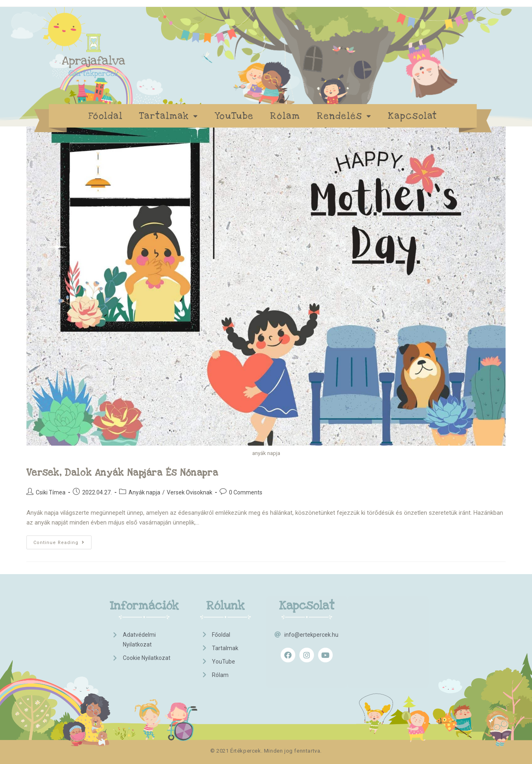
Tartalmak (169, 116)
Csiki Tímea (51, 492)
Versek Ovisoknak (190, 492)
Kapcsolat (413, 116)
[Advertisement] (392, 640)
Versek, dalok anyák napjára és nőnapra (122, 473)
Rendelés (344, 116)
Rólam (285, 116)
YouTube (234, 116)
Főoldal (106, 116)
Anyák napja (144, 492)
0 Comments (246, 492)
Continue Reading (62, 540)
